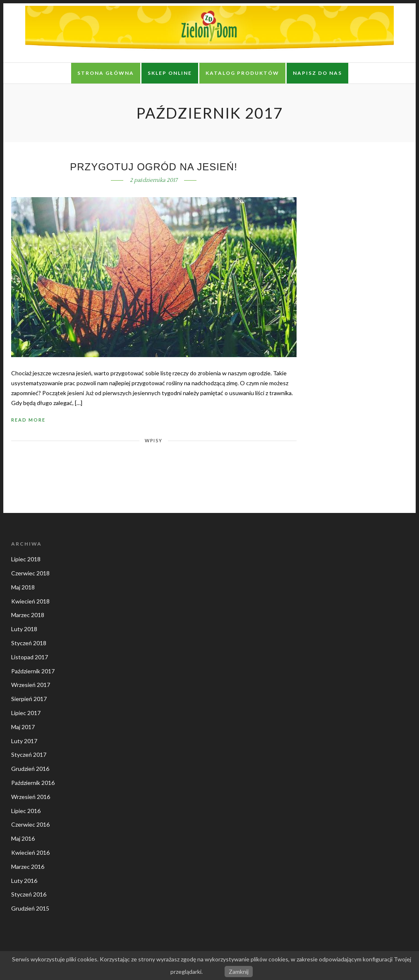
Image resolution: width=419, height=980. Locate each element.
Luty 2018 (24, 629)
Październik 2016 (33, 783)
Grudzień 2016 (30, 769)
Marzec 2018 (28, 615)
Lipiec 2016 (26, 811)
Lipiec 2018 (26, 559)
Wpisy (154, 440)
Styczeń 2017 (29, 755)
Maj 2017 (23, 727)
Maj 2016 (23, 838)
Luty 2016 (24, 881)
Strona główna (106, 73)
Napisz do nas (317, 73)
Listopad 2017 (30, 657)
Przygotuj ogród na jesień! (154, 167)
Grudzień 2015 (30, 908)
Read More (28, 420)
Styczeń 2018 (29, 643)
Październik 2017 (33, 671)
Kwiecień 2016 (30, 852)
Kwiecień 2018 (30, 601)
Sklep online (170, 73)
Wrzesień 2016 (31, 797)
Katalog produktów (242, 73)
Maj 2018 (23, 587)
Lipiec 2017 (26, 713)
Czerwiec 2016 (30, 824)
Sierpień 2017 (29, 699)
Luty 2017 (24, 741)
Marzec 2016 (28, 867)
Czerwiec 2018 (30, 573)
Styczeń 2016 (29, 894)
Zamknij (239, 972)
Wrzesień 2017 (31, 685)
